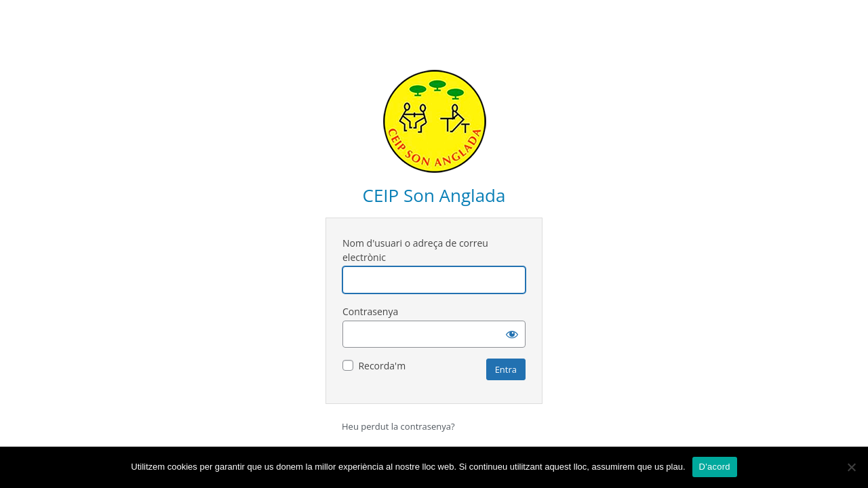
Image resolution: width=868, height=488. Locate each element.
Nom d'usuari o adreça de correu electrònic (415, 250)
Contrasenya (370, 311)
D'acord (715, 467)
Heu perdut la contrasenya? (398, 426)
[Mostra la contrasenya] (512, 334)
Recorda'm (382, 366)
